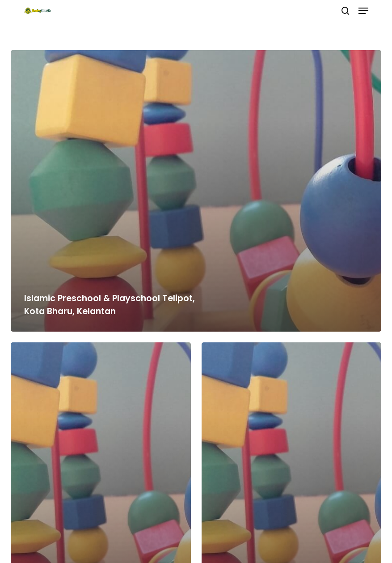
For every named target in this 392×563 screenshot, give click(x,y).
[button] (363, 11)
